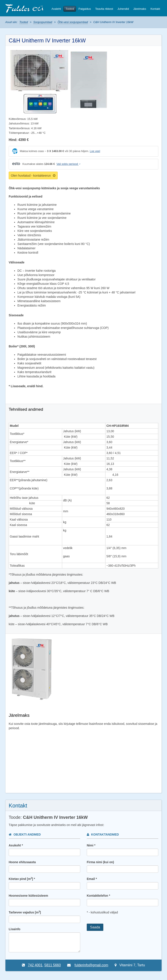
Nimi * (91, 845)
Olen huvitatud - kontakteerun (33, 176)
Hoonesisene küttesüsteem (28, 896)
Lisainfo (15, 929)
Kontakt (155, 9)
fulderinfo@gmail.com (91, 965)
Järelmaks (140, 9)
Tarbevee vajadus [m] (25, 912)
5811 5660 (53, 965)
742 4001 (35, 965)
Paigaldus (85, 9)
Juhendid (123, 9)
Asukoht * (16, 845)
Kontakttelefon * (98, 896)
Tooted (70, 9)
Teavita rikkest (104, 9)
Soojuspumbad (43, 22)
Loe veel (95, 151)
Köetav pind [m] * (22, 879)
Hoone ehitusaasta (22, 862)
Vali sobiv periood (68, 164)
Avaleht (56, 9)
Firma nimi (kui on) (100, 862)
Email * (92, 879)
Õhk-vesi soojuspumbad (73, 22)
